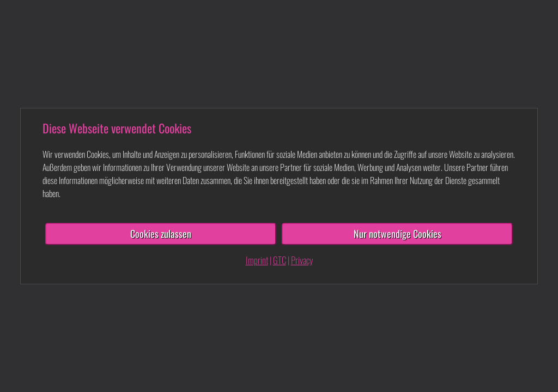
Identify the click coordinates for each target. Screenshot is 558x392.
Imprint (257, 260)
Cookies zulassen (161, 234)
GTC (280, 260)
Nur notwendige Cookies (398, 234)
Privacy (302, 260)
